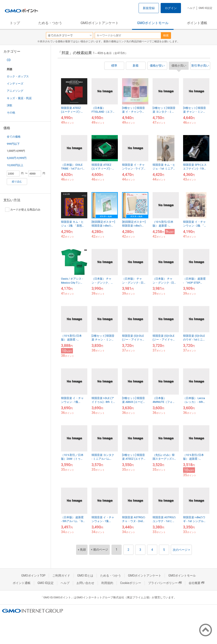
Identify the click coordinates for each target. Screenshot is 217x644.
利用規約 (107, 583)
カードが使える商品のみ (23, 210)
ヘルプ (191, 8)
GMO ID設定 (205, 8)
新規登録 (149, 8)
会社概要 (196, 583)
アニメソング (15, 91)
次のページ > (181, 550)
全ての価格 (14, 137)
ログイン (171, 8)
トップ (15, 23)
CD (9, 60)
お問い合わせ (85, 583)
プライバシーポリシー (165, 583)
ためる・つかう (50, 23)
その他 (11, 113)
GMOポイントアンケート (100, 23)
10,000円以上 (15, 165)
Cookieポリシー (131, 583)
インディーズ (15, 84)
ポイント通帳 (197, 23)
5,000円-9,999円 (17, 158)
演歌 (10, 105)
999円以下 (13, 144)
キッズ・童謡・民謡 (19, 98)
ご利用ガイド (61, 576)
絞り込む (17, 182)
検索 (166, 35)
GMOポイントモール (153, 23)
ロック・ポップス (18, 76)
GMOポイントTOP (33, 576)
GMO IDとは (85, 576)
